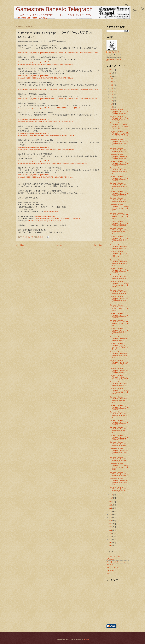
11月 (112, 82)
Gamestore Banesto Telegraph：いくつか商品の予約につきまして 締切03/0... (119, 466)
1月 (112, 498)
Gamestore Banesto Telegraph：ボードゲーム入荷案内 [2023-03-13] (119, 384)
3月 (112, 107)
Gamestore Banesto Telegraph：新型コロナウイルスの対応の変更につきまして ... (119, 346)
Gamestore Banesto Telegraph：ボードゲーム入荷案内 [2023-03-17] (119, 315)
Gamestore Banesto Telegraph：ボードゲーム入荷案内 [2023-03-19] (119, 277)
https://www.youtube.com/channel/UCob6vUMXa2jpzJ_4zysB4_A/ (58, 218)
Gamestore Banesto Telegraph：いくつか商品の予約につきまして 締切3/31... (119, 134)
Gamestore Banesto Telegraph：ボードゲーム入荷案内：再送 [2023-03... (119, 263)
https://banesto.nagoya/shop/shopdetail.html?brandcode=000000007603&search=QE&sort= (49, 108)
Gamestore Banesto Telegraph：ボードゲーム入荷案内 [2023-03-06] (119, 444)
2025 (111, 70)
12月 (112, 79)
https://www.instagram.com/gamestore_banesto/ (44, 221)
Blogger (86, 640)
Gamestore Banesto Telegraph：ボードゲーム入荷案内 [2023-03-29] (119, 118)
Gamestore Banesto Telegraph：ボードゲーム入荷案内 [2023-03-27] (119, 156)
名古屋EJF (110, 565)
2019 (111, 511)
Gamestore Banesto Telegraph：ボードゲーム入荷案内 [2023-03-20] (119, 270)
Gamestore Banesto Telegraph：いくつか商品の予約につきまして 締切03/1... (119, 323)
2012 (111, 533)
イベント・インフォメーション (117, 562)
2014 (111, 527)
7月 (112, 94)
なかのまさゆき (114, 52)
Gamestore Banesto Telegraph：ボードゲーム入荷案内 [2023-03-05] (119, 459)
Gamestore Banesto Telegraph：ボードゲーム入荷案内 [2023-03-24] (119, 200)
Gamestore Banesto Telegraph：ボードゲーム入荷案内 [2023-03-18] (119, 292)
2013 (111, 530)
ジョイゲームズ (112, 573)
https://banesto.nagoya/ (51, 212)
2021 (111, 505)
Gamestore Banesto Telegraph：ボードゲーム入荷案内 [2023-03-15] (119, 339)
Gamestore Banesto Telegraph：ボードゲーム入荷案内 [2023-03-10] (119, 407)
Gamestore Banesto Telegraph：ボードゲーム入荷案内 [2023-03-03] (119, 489)
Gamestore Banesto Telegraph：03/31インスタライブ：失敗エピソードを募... (119, 308)
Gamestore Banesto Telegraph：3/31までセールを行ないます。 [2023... (120, 377)
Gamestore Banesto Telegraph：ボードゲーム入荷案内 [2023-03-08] (119, 422)
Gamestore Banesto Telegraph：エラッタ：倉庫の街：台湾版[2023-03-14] (119, 363)
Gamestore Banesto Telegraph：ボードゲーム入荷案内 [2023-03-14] (119, 370)
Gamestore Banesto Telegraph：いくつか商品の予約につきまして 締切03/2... (119, 284)
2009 (111, 543)
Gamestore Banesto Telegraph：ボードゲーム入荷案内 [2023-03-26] (119, 163)
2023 (111, 76)
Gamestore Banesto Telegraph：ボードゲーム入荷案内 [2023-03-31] (119, 111)
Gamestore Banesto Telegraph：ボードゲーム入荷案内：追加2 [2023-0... (119, 186)
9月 (112, 88)
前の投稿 (98, 245)
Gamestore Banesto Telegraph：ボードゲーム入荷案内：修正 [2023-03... (119, 400)
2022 (111, 502)
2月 (112, 495)
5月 (112, 101)
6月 (112, 98)
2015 (111, 524)
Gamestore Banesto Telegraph (54, 9)
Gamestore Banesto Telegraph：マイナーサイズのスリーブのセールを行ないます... (119, 126)
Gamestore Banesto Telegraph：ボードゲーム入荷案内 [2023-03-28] (119, 150)
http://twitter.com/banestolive (45, 216)
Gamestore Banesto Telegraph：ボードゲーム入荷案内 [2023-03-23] (119, 193)
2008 (111, 546)
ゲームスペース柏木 (113, 568)
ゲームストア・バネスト (115, 556)
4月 (112, 104)
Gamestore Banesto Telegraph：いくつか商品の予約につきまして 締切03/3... (119, 207)
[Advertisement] (130, 612)
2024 (111, 73)
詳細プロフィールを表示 (115, 60)
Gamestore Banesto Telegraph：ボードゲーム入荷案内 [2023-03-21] (119, 247)
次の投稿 (20, 245)
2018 (111, 514)
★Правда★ (111, 559)
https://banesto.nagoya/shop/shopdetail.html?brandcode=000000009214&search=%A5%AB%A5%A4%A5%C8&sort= (58, 99)
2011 (111, 536)
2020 (111, 508)
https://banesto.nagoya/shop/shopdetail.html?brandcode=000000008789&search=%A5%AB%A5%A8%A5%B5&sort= (58, 90)
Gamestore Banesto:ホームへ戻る (32, 18)
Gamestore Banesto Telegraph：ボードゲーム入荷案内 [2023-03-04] (119, 474)
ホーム (59, 245)
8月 (112, 91)
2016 (111, 521)
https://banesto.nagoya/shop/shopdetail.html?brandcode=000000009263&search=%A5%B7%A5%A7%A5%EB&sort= (58, 53)
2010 (111, 539)
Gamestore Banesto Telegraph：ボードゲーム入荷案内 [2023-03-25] (119, 178)
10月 (112, 85)
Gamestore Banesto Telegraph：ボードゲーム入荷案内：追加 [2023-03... (119, 142)
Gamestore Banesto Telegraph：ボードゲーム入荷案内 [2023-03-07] (119, 437)
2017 (111, 517)
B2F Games (110, 571)
